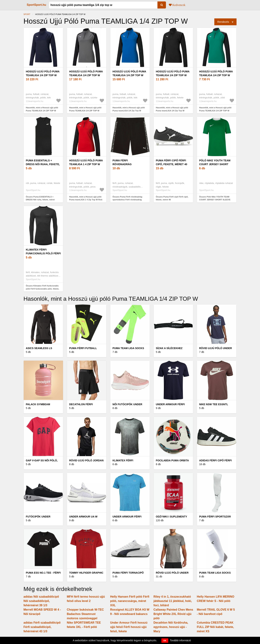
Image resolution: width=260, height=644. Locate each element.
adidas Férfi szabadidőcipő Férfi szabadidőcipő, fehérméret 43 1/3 (42, 627)
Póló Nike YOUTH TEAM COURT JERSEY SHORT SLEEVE (215, 164)
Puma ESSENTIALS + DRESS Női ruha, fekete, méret (43, 164)
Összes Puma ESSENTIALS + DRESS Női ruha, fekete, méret (40, 198)
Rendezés (223, 22)
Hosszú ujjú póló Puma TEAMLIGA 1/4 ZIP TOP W (43, 73)
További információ (180, 640)
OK (165, 641)
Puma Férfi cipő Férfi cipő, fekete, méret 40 (171, 162)
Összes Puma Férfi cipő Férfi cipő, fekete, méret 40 (172, 198)
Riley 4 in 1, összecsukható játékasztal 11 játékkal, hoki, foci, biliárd (173, 601)
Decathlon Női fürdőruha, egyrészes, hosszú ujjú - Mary (171, 627)
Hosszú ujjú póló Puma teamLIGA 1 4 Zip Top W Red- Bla (86, 164)
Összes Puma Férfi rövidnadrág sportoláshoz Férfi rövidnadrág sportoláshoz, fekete (127, 200)
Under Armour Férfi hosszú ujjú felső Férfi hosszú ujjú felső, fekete (129, 627)
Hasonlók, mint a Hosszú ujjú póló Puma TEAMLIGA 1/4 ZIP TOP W (42, 109)
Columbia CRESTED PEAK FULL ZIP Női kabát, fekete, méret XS (215, 627)
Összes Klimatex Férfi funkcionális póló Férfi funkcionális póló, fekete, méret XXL (43, 289)
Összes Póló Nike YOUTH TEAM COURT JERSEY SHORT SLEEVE (215, 198)
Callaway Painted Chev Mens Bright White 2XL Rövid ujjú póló (173, 614)
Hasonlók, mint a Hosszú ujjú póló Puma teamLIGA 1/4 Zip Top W (129, 109)
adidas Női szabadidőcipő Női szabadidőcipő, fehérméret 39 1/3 (41, 601)
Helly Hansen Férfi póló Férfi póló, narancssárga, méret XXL (130, 601)
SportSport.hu (36, 5)
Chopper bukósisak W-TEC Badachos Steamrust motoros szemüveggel (85, 614)
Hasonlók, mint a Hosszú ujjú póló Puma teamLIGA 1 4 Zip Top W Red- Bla (86, 200)
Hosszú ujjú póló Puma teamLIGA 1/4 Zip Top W (129, 73)
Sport (27, 14)
